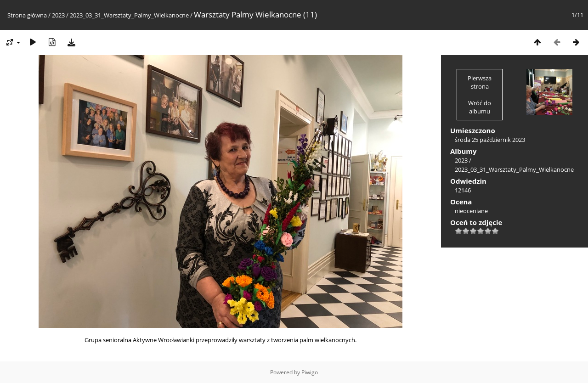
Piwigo (310, 372)
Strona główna (27, 15)
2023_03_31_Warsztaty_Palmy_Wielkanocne (129, 15)
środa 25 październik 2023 (490, 140)
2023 (58, 15)
